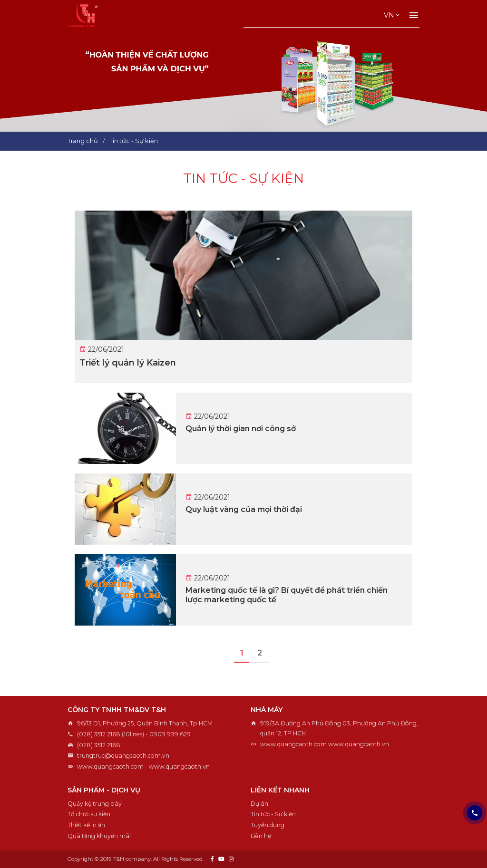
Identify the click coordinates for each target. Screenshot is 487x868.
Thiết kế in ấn (86, 825)
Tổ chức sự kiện (89, 814)
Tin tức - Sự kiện (273, 814)
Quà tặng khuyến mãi (99, 836)
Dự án (259, 804)
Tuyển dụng (268, 825)
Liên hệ (261, 836)
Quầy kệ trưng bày (95, 804)
